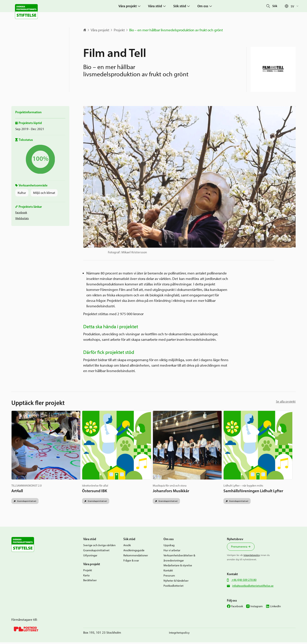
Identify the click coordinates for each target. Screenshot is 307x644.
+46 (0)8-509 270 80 (244, 581)
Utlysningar (90, 557)
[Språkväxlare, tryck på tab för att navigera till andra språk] (296, 6)
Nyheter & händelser (176, 582)
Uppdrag (169, 547)
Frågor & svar (131, 562)
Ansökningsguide (134, 552)
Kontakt (168, 572)
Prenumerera (239, 548)
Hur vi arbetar (172, 552)
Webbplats (22, 218)
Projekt (119, 30)
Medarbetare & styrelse (178, 567)
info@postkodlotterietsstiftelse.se (253, 587)
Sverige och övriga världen (99, 547)
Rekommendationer (136, 557)
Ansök (127, 547)
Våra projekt (100, 30)
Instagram (257, 608)
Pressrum (169, 577)
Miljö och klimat (44, 193)
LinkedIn (275, 608)
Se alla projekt (286, 401)
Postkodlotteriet (173, 587)
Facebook (21, 212)
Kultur (22, 193)
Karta (86, 577)
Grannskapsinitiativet (28, 502)
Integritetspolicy (252, 557)
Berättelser (90, 582)
